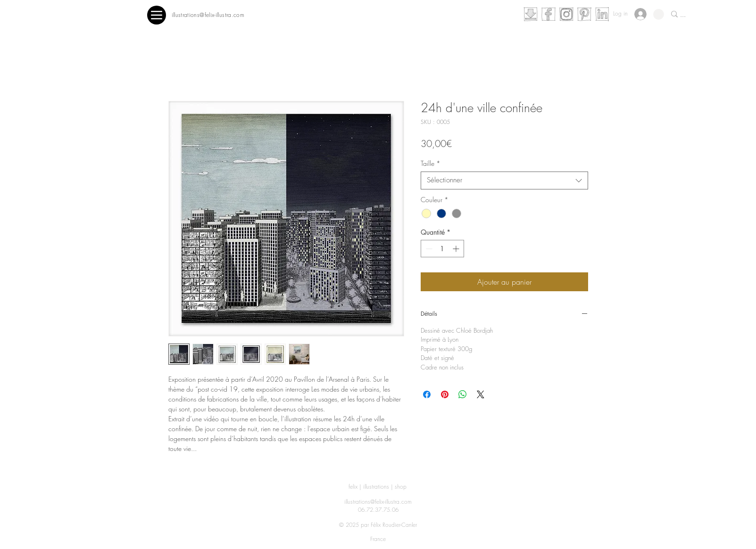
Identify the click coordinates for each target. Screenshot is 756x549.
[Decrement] (428, 249)
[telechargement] (531, 14)
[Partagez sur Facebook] (427, 394)
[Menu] (157, 15)
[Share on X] (481, 394)
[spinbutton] (442, 249)
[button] (659, 14)
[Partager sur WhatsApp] (463, 394)
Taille (431, 164)
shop (401, 487)
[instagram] (566, 14)
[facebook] (548, 14)
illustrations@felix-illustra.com (378, 502)
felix (353, 487)
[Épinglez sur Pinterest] (445, 394)
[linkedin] (602, 14)
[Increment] (457, 249)
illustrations (376, 487)
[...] (712, 15)
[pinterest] (584, 14)
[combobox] (504, 180)
